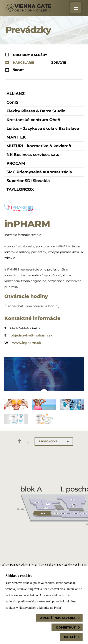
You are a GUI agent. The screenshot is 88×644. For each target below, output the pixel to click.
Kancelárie (20, 62)
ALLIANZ (16, 94)
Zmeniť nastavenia (58, 618)
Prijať (70, 637)
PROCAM (16, 163)
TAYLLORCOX (20, 189)
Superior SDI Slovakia (28, 181)
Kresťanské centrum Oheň (33, 120)
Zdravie (55, 62)
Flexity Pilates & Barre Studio (36, 111)
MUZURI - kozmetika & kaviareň (39, 146)
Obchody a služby (26, 55)
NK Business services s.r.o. (34, 155)
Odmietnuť (66, 627)
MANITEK (16, 137)
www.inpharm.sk (27, 343)
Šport (15, 70)
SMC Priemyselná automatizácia (39, 172)
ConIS (12, 102)
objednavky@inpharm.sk (32, 335)
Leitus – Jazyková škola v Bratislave (43, 128)
